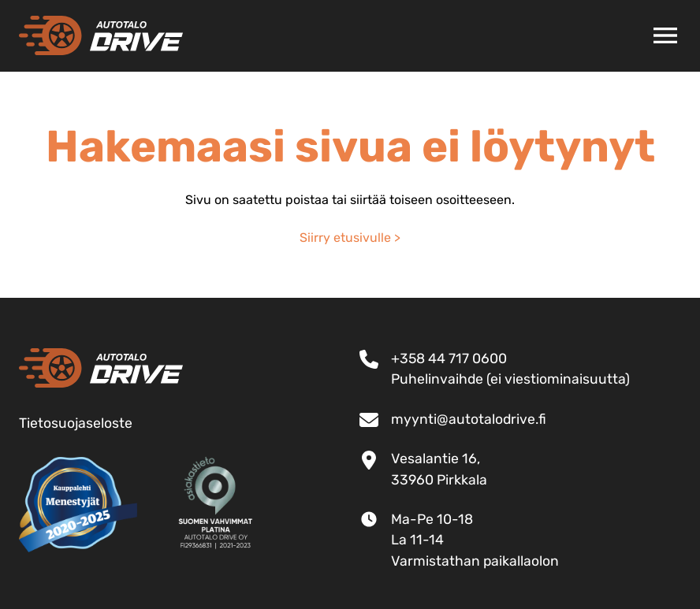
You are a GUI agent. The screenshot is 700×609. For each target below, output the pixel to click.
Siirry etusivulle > (350, 238)
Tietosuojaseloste (76, 423)
